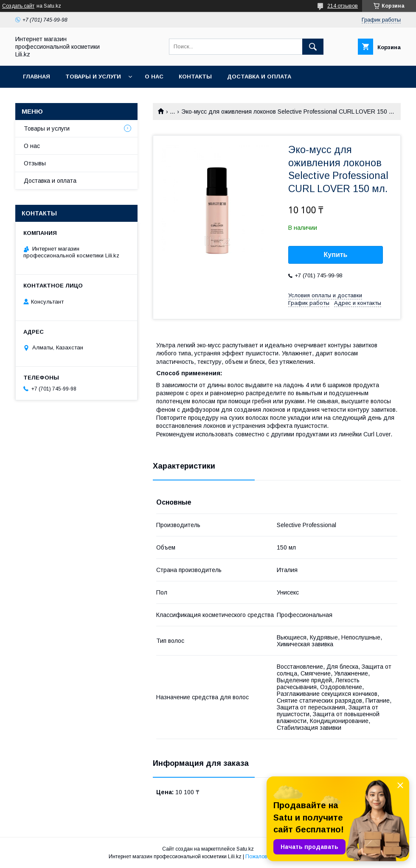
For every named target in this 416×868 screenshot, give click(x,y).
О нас (154, 77)
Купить (336, 255)
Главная (37, 77)
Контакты (195, 77)
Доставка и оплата (259, 77)
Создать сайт (18, 6)
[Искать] (313, 47)
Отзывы (35, 163)
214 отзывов (343, 6)
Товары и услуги (93, 77)
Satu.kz (245, 849)
